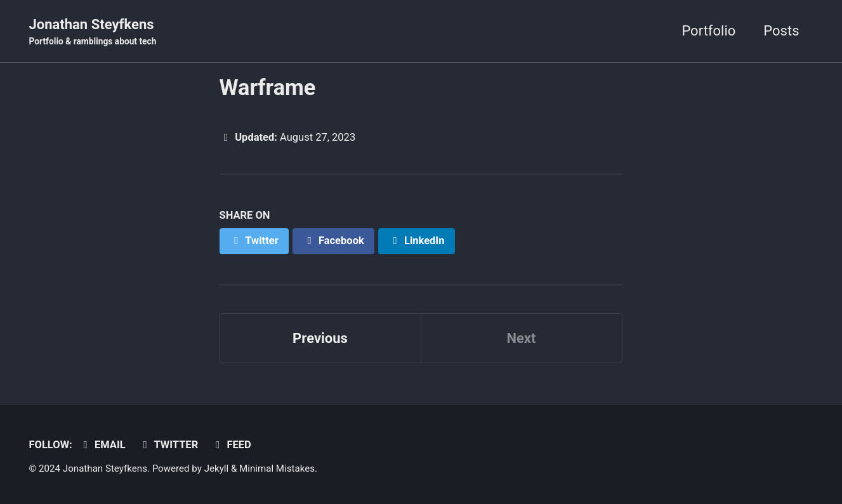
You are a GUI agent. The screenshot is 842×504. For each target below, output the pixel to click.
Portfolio (708, 31)
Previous (320, 338)
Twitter (168, 445)
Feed (231, 445)
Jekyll (217, 468)
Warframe (268, 87)
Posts (781, 31)
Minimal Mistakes (277, 468)
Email (102, 445)
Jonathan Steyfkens (93, 32)
